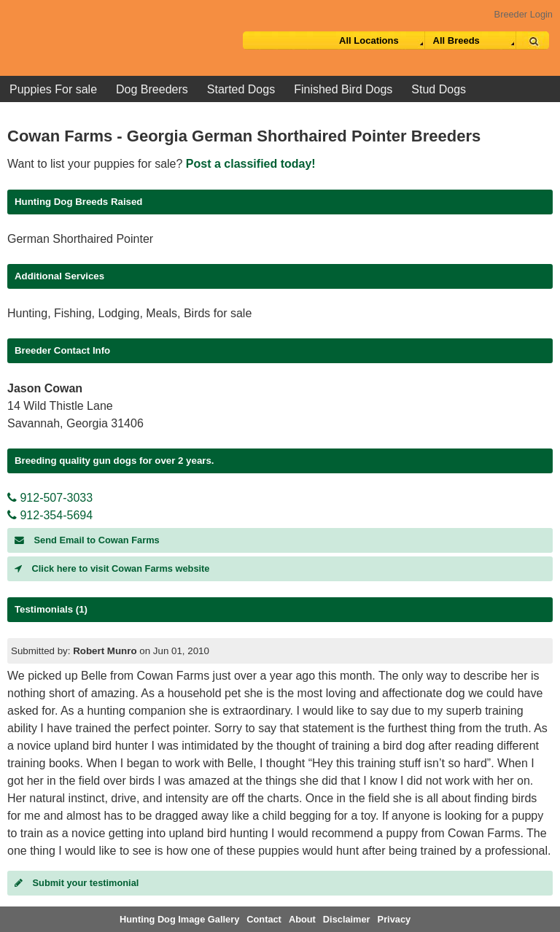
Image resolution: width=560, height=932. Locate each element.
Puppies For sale (53, 89)
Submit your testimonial (77, 883)
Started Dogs (241, 89)
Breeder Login (524, 14)
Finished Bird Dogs (343, 89)
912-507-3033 (50, 498)
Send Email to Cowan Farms (87, 540)
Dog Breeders (152, 89)
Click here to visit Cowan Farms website (112, 568)
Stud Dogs (439, 89)
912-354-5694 (50, 515)
